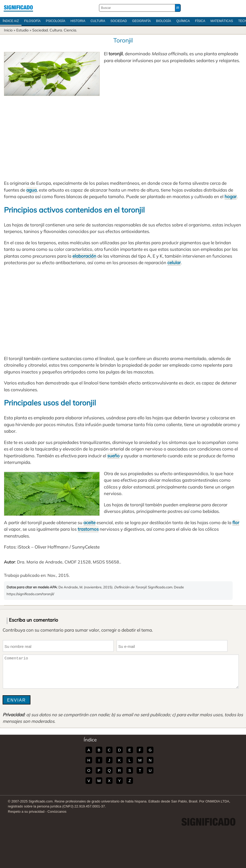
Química (183, 21)
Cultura (98, 21)
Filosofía (32, 21)
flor (236, 522)
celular (174, 262)
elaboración (84, 256)
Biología (164, 21)
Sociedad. (40, 30)
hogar (231, 196)
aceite (89, 522)
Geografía (141, 21)
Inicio (8, 30)
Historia (78, 21)
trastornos (88, 529)
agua (31, 190)
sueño (113, 456)
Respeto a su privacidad (26, 812)
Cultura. (56, 30)
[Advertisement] (123, 135)
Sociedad (119, 21)
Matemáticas (222, 21)
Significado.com (18, 8)
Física (200, 21)
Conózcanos (57, 812)
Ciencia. (70, 30)
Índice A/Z (11, 21)
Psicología (56, 21)
